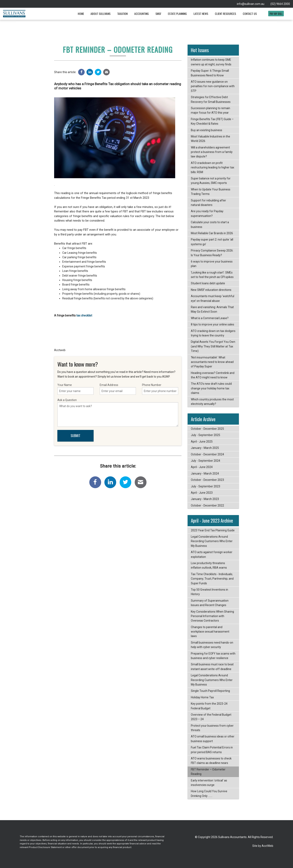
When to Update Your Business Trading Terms (211, 192)
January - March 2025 (205, 448)
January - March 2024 (205, 474)
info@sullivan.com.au (251, 4)
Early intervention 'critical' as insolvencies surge (209, 783)
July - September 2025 (206, 435)
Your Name (75, 389)
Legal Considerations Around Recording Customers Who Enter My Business (212, 541)
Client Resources (225, 14)
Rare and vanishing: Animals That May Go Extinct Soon (212, 309)
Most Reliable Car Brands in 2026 (212, 233)
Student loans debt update (208, 283)
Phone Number (160, 389)
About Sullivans (101, 14)
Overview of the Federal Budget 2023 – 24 (211, 717)
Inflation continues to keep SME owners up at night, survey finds (211, 62)
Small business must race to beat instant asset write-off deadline (212, 667)
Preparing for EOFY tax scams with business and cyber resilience (213, 656)
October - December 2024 (207, 454)
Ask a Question (118, 413)
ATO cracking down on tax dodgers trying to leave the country (213, 333)
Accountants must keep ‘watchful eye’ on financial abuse (213, 298)
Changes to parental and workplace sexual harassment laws (210, 632)
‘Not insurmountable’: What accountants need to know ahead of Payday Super (212, 362)
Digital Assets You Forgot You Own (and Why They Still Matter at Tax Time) (213, 346)
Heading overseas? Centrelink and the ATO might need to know (213, 375)
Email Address (118, 389)
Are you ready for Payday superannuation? (207, 213)
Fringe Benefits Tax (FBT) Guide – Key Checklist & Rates (212, 121)
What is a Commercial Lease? (210, 318)
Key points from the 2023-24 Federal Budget (209, 706)
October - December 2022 (207, 505)
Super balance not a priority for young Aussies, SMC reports (211, 181)
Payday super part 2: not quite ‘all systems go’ (212, 242)
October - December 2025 (207, 429)
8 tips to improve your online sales (213, 324)
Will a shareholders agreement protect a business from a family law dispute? (212, 152)
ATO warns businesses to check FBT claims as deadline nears (211, 761)
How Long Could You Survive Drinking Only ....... (209, 793)
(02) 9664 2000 (280, 4)
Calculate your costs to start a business (210, 224)
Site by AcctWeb (263, 846)
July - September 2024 (206, 461)
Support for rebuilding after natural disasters (208, 203)
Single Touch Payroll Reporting (210, 691)
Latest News (201, 14)
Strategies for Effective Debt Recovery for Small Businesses (211, 99)
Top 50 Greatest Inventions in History (209, 592)
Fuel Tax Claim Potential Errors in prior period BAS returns (212, 750)
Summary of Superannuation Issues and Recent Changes (210, 603)
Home (81, 14)
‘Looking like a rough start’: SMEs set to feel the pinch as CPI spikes (212, 275)
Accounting (142, 14)
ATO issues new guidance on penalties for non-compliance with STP (213, 86)
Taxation (122, 14)
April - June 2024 (202, 467)
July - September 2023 (206, 486)
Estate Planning (177, 14)
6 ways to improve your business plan (212, 264)
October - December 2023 (207, 480)
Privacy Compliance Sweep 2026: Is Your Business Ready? (212, 253)
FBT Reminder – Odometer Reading (208, 772)
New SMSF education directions (211, 290)
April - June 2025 (202, 442)
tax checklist (84, 315)
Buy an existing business (207, 130)
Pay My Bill (276, 14)
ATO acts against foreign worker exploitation (212, 554)
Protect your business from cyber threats (212, 728)
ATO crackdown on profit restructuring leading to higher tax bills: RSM (213, 168)
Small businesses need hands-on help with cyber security (212, 645)
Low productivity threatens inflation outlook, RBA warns (209, 565)
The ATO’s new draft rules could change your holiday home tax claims (211, 388)
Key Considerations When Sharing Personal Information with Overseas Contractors (212, 616)
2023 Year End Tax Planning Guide (213, 530)
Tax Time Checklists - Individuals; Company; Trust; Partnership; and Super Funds (212, 579)
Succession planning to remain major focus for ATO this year (210, 110)
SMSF (158, 14)
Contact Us (250, 14)
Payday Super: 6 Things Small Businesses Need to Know (210, 73)
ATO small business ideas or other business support (213, 739)
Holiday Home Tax (202, 697)
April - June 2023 (202, 493)
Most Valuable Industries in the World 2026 (210, 139)
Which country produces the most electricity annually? (212, 402)
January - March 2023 (205, 499)
